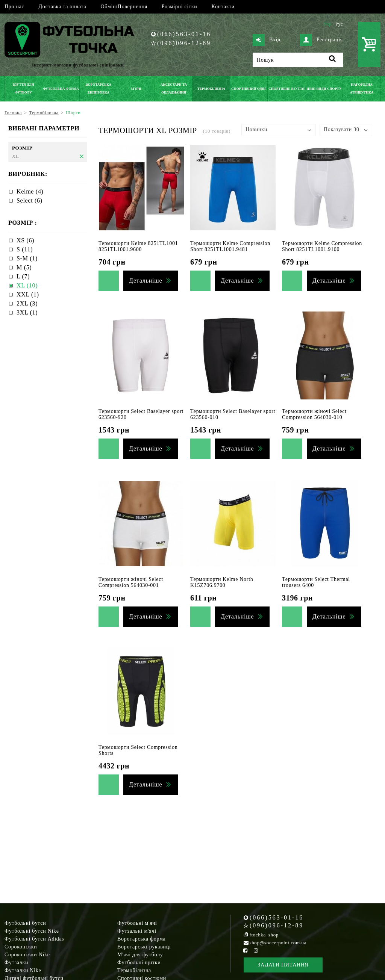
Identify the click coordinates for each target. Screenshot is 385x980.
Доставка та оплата (62, 7)
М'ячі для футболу (140, 955)
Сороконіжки (21, 947)
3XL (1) (27, 312)
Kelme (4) (30, 191)
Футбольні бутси (25, 923)
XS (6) (25, 240)
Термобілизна (134, 970)
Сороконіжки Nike (27, 955)
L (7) (23, 276)
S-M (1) (27, 258)
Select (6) (30, 200)
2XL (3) (27, 303)
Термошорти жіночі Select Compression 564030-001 (131, 582)
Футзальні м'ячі (137, 931)
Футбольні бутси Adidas (34, 939)
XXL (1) (28, 294)
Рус (339, 24)
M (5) (24, 267)
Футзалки (16, 963)
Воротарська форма (141, 939)
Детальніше (146, 281)
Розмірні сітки (180, 7)
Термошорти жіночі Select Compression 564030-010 (314, 414)
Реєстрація (321, 40)
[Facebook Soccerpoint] (246, 951)
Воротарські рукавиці (144, 947)
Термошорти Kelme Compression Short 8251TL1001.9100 (322, 246)
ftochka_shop (264, 935)
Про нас (14, 7)
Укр (327, 24)
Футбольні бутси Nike (32, 931)
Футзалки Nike (23, 970)
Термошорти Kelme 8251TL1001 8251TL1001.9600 (138, 246)
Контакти (223, 7)
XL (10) (27, 285)
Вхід (267, 40)
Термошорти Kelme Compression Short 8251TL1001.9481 (230, 246)
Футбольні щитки (139, 963)
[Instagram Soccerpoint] (256, 951)
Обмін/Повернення (124, 7)
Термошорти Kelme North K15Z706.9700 (222, 582)
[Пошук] (298, 60)
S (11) (25, 249)
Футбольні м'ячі (137, 923)
